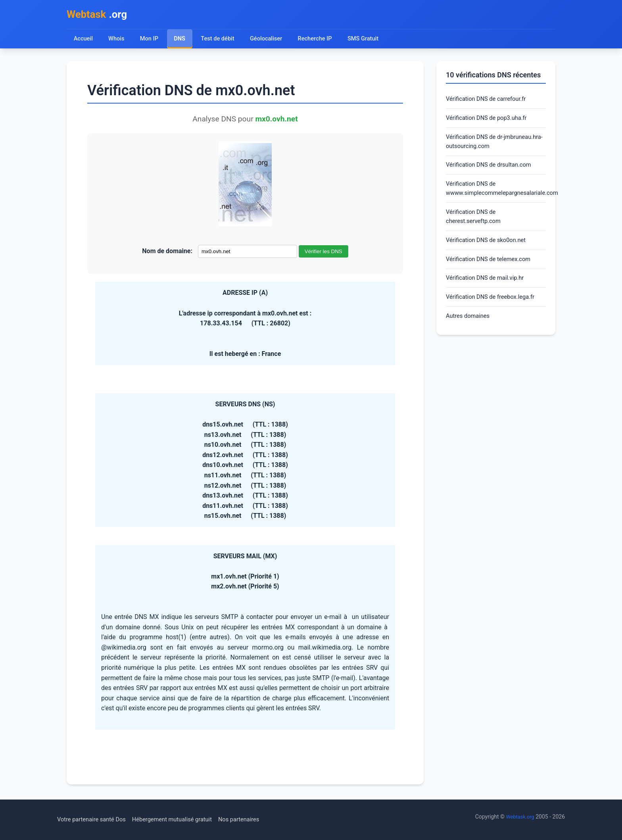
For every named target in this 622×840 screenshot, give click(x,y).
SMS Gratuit (371, 41)
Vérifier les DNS (323, 254)
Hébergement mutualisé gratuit (183, 820)
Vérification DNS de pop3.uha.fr (490, 122)
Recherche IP (321, 41)
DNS (181, 41)
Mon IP (150, 41)
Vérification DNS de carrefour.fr (490, 102)
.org (100, 15)
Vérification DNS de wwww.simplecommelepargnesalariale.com (496, 197)
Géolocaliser (270, 41)
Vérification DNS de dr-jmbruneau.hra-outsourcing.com (491, 147)
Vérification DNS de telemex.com (492, 273)
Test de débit (220, 41)
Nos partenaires (255, 820)
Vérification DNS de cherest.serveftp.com (476, 228)
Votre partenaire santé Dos (95, 820)
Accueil (84, 41)
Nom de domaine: (167, 253)
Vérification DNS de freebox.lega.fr (494, 313)
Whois (117, 41)
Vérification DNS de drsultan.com (492, 172)
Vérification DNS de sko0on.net (490, 253)
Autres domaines (470, 333)
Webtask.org (519, 817)
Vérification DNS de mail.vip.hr (489, 293)
